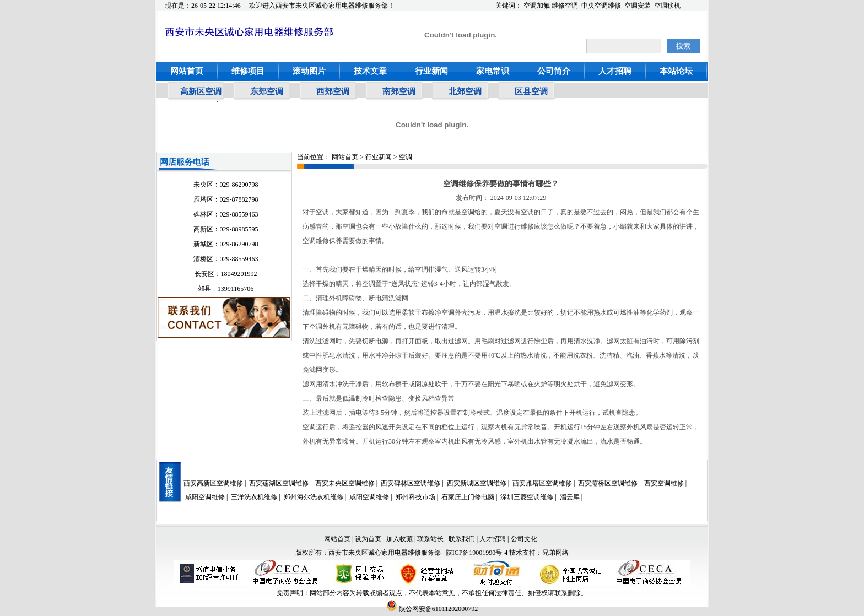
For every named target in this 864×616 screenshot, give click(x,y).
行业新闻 (431, 71)
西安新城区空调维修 (477, 483)
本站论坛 (676, 71)
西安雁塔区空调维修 (542, 483)
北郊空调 (465, 91)
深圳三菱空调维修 (527, 497)
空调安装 (638, 6)
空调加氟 (537, 6)
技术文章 (370, 71)
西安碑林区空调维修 (411, 483)
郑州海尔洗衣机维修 (314, 497)
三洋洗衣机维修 (254, 497)
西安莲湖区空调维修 (279, 483)
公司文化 (524, 539)
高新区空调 (201, 91)
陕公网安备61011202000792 (432, 609)
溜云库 (570, 497)
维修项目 (248, 71)
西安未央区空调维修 (345, 483)
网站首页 (187, 71)
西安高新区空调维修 (213, 483)
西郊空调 (333, 91)
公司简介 (554, 71)
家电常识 (493, 71)
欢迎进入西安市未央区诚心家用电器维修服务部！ (322, 6)
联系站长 (431, 539)
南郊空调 (399, 91)
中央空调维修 (601, 6)
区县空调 (531, 91)
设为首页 (368, 539)
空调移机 (667, 6)
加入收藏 (399, 539)
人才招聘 (615, 71)
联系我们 (462, 539)
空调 (406, 157)
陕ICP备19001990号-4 (477, 553)
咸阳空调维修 (205, 497)
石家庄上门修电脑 (468, 497)
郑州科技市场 (415, 497)
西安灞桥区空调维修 (608, 483)
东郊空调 (267, 91)
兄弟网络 (555, 553)
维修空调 (565, 6)
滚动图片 (309, 71)
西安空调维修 (664, 483)
